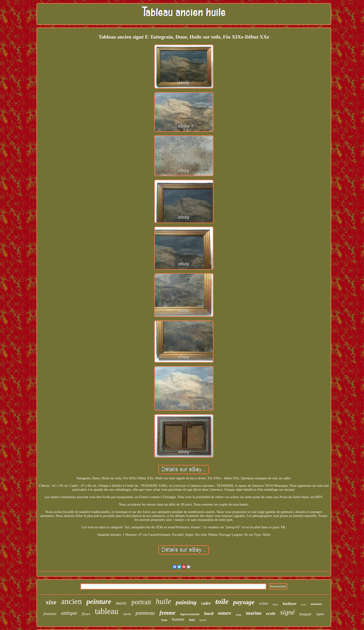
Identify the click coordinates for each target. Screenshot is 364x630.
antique (69, 613)
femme (167, 613)
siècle (127, 614)
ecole (271, 613)
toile (222, 601)
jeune (303, 605)
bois (192, 620)
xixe (51, 602)
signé (288, 612)
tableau (107, 611)
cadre (206, 603)
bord (209, 613)
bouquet (305, 614)
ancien (71, 601)
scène (263, 603)
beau (164, 620)
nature (225, 613)
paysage (244, 602)
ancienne (316, 604)
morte (121, 603)
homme (178, 619)
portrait (141, 602)
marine (254, 613)
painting (186, 602)
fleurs (86, 614)
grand (203, 620)
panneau (145, 613)
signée (320, 614)
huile (163, 601)
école (239, 615)
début (275, 604)
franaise (50, 614)
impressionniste (190, 614)
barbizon (289, 604)
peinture (99, 602)
